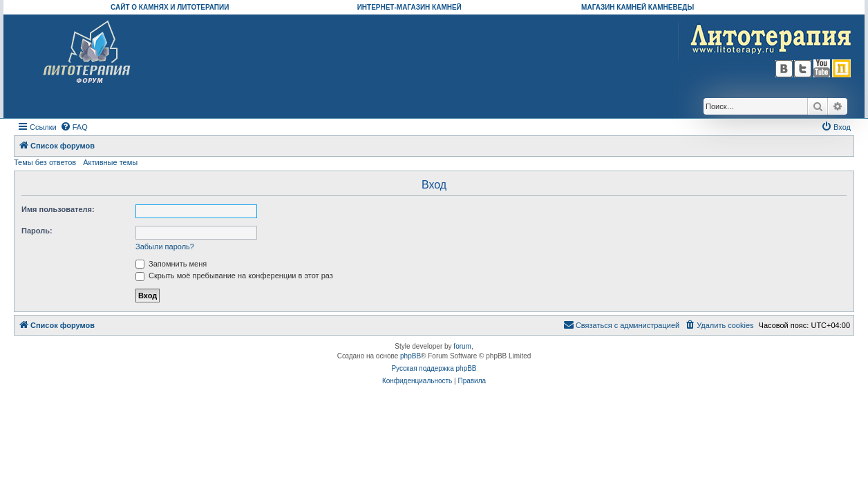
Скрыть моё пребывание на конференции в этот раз (234, 276)
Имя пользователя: (58, 209)
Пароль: (37, 231)
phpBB (411, 356)
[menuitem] (74, 127)
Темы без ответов (45, 162)
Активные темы (110, 162)
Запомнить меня (171, 264)
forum (462, 346)
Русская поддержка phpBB (434, 368)
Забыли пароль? (165, 247)
